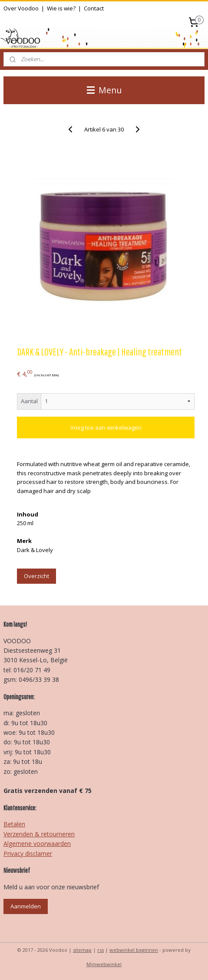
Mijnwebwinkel (104, 964)
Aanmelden (26, 906)
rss (101, 950)
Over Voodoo (21, 8)
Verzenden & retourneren (39, 834)
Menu (104, 90)
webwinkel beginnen (134, 950)
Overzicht (36, 576)
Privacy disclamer (28, 853)
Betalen (14, 824)
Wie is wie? (61, 8)
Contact (94, 8)
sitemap (82, 950)
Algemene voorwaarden (37, 844)
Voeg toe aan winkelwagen (106, 427)
